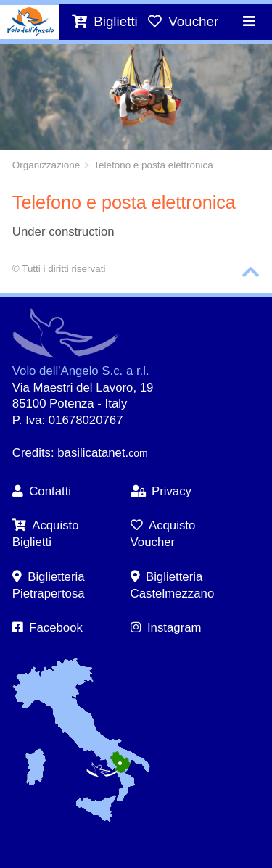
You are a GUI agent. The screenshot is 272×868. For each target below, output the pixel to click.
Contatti (42, 491)
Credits (32, 453)
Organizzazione (46, 165)
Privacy (161, 491)
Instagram (166, 628)
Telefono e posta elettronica (153, 165)
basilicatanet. (102, 453)
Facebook (48, 628)
